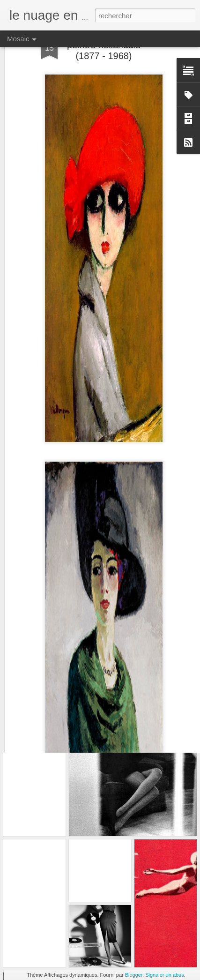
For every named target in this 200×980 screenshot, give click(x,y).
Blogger (134, 975)
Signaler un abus (165, 975)
